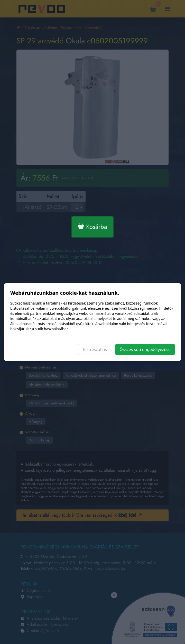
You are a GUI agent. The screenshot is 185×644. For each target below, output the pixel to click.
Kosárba (92, 227)
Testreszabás (95, 349)
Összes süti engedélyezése (145, 349)
